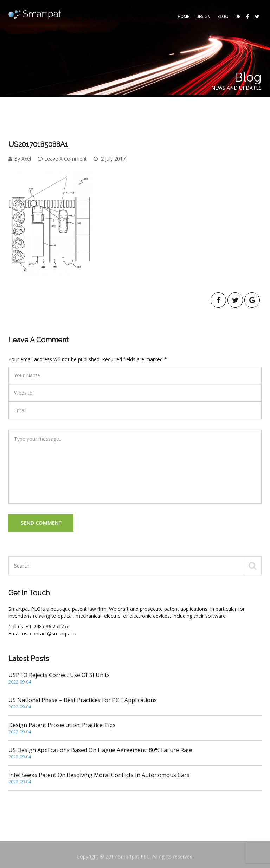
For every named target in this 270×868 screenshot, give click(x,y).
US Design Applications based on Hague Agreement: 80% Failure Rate (135, 753)
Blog (223, 16)
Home (183, 16)
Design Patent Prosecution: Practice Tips (135, 728)
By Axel (20, 159)
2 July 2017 (110, 159)
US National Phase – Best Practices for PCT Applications (135, 703)
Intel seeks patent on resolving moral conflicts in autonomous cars (135, 778)
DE (238, 16)
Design (203, 16)
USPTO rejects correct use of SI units (135, 678)
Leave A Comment (62, 159)
